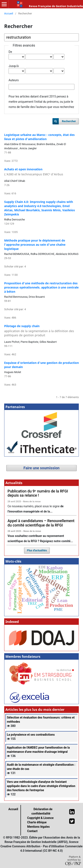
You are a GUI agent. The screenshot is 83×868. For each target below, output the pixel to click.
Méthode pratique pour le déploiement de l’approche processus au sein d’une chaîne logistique (35, 245)
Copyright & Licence (40, 818)
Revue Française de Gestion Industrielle (56, 6)
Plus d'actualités (37, 550)
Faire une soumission (41, 468)
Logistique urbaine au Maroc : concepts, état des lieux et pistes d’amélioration (39, 137)
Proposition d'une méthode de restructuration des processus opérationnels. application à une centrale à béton (41, 287)
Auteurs (14, 80)
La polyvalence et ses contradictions (31, 735)
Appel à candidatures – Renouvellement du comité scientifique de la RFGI (41, 523)
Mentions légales (38, 827)
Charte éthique (37, 822)
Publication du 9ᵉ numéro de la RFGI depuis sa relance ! (38, 493)
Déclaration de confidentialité (42, 811)
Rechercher (69, 121)
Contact (32, 831)
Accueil (9, 13)
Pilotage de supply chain (41, 331)
